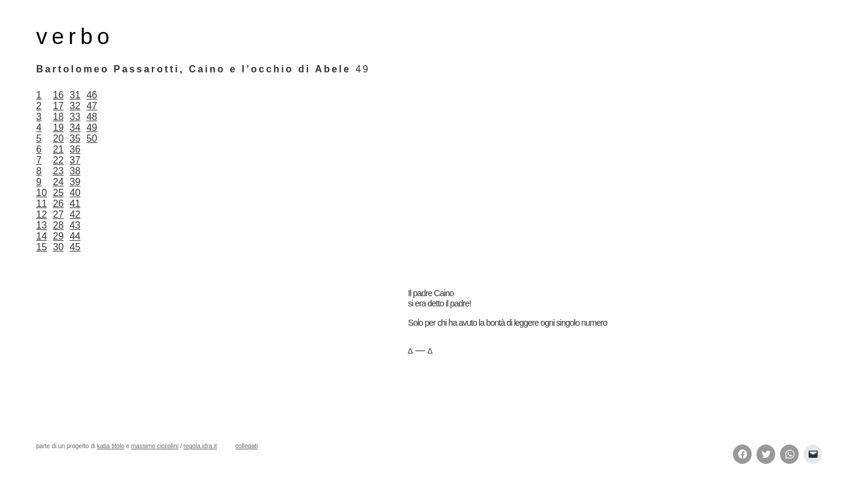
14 (42, 236)
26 (58, 204)
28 (58, 225)
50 (92, 138)
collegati (247, 446)
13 (42, 225)
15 (42, 247)
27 (58, 214)
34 (75, 128)
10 (42, 193)
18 (58, 117)
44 (75, 236)
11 (42, 204)
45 (75, 247)
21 (58, 149)
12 (42, 214)
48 (92, 117)
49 (92, 128)
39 (75, 182)
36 (75, 149)
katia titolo (111, 446)
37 (75, 160)
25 (58, 193)
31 (75, 95)
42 (75, 214)
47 (92, 106)
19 (58, 128)
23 (58, 171)
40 (75, 193)
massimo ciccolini (154, 446)
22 (58, 160)
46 (92, 95)
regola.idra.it (200, 446)
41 (75, 204)
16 (58, 95)
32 (75, 106)
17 (58, 106)
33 (75, 117)
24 (58, 182)
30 (58, 247)
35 (75, 138)
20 (58, 138)
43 (75, 225)
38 (75, 171)
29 (58, 236)
